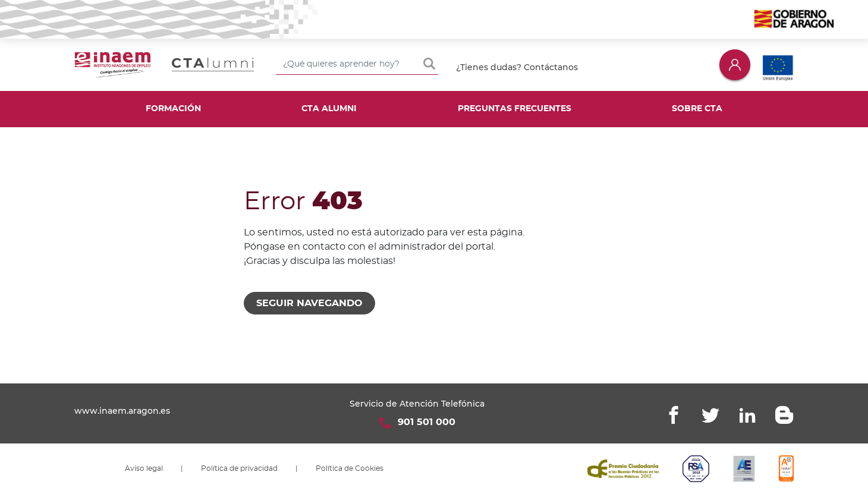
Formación (173, 109)
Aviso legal (144, 468)
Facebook (674, 415)
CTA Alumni (329, 109)
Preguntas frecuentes (515, 109)
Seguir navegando (309, 303)
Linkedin (747, 415)
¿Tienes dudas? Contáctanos (517, 67)
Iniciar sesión (735, 64)
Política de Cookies (350, 468)
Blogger (784, 415)
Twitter (710, 415)
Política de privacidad (239, 468)
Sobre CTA (697, 109)
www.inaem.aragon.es (122, 411)
